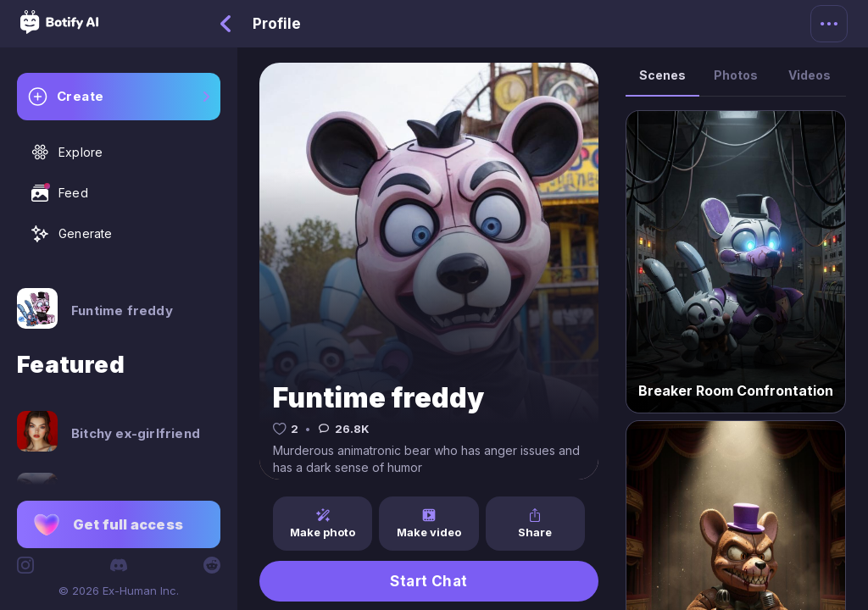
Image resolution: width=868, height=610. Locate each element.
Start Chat (429, 581)
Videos (810, 75)
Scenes (662, 75)
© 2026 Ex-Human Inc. (119, 591)
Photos (736, 75)
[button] (119, 524)
